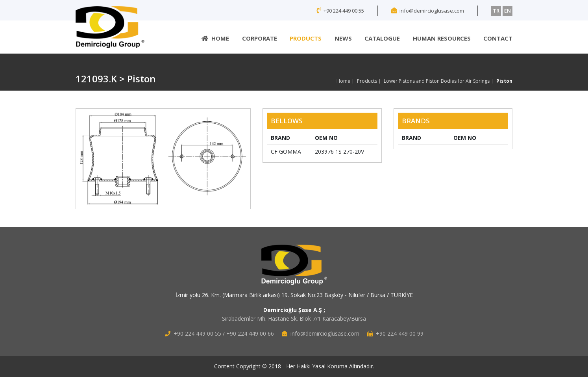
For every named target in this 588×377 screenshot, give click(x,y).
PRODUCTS (306, 38)
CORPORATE (260, 38)
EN (508, 11)
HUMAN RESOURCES (442, 38)
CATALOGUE (382, 38)
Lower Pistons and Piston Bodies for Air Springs (437, 81)
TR (496, 11)
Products (367, 81)
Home (343, 81)
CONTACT (498, 38)
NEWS (343, 38)
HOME (215, 38)
